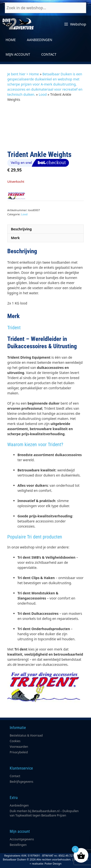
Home (11, 40)
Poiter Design (53, 864)
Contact (49, 54)
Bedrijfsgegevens (21, 782)
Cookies (15, 741)
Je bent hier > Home (23, 74)
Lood (43, 94)
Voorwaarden (19, 747)
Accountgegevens (22, 839)
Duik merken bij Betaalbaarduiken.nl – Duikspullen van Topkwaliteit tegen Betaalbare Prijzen (44, 813)
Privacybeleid (19, 752)
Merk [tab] (15, 238)
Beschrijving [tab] (21, 229)
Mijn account (18, 54)
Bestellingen (18, 845)
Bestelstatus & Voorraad (26, 735)
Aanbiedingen (40, 40)
